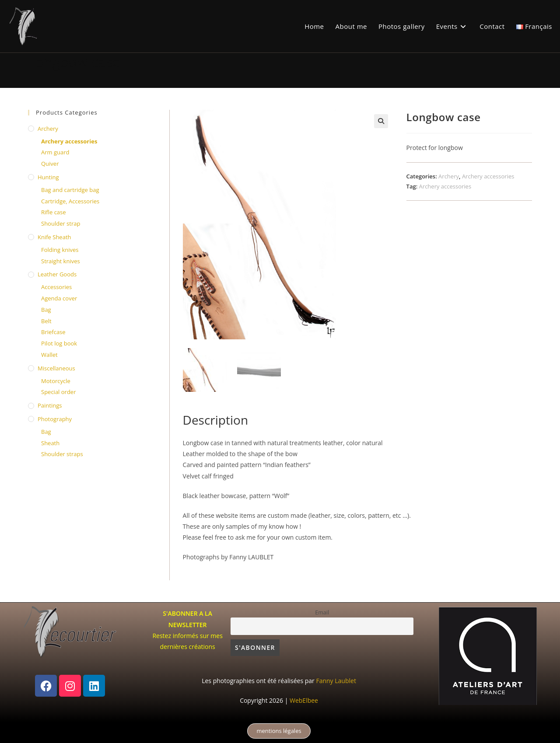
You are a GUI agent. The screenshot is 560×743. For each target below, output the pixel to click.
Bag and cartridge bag (70, 190)
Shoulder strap (61, 223)
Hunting (48, 177)
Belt (46, 321)
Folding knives (60, 250)
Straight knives (61, 261)
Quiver (50, 164)
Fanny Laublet (336, 681)
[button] (381, 121)
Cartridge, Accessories (70, 201)
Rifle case (54, 212)
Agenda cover (59, 298)
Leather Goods (57, 274)
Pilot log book (59, 343)
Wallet (49, 355)
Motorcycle (56, 381)
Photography (55, 419)
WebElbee (304, 700)
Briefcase (53, 332)
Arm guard (55, 152)
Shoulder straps (62, 454)
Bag (46, 310)
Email (322, 612)
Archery (449, 176)
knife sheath (54, 237)
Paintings (50, 405)
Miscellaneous (56, 368)
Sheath (50, 443)
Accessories (56, 287)
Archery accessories (488, 176)
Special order (58, 392)
